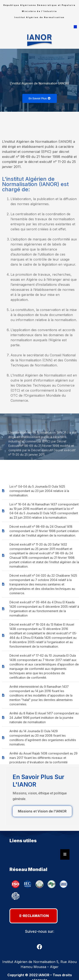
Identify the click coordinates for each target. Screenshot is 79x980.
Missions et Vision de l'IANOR (42, 811)
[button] (75, 27)
